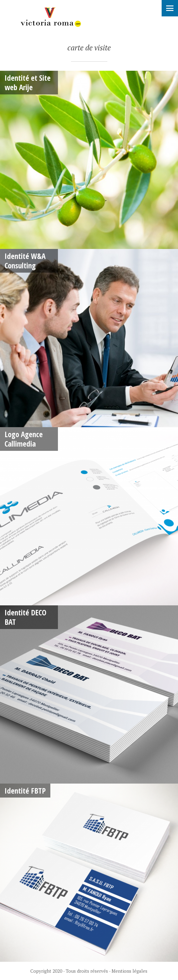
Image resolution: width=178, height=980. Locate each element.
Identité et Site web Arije (28, 82)
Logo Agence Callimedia (24, 439)
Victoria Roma (50, 17)
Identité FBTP (25, 791)
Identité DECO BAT (25, 617)
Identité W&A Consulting (25, 261)
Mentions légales (129, 971)
